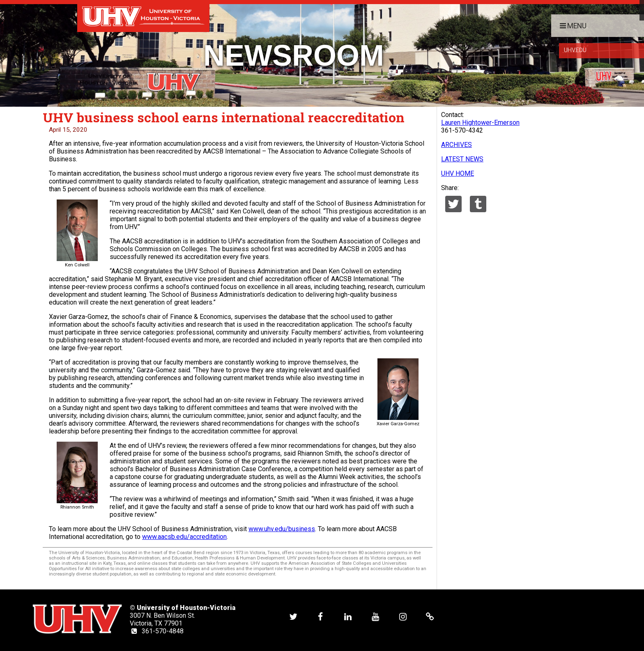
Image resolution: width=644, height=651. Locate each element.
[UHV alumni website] (430, 616)
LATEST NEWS (462, 159)
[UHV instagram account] (403, 616)
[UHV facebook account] (320, 616)
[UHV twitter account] (293, 616)
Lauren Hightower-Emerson (480, 123)
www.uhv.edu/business (282, 529)
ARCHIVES (457, 145)
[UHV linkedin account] (348, 616)
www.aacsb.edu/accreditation (184, 537)
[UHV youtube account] (375, 616)
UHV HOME (458, 173)
